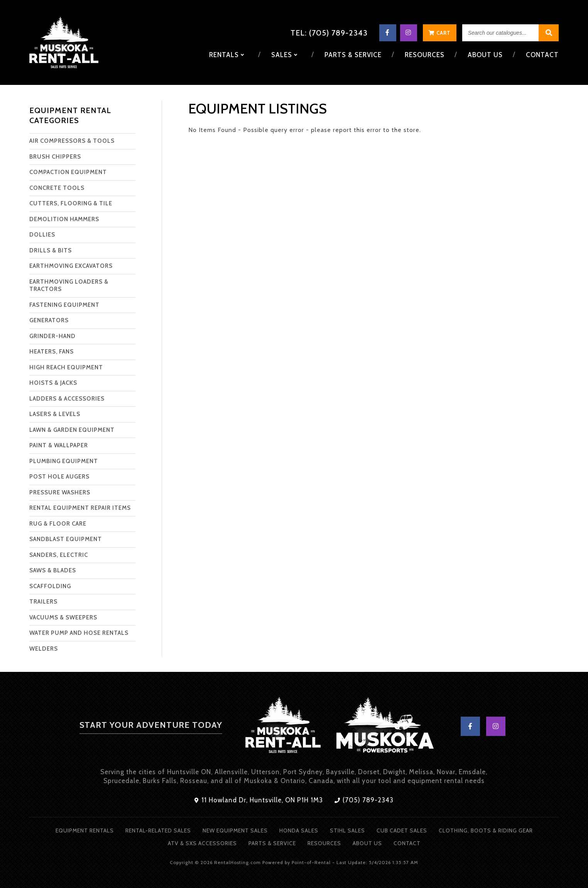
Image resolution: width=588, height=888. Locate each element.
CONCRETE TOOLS (57, 188)
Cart (440, 33)
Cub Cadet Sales (402, 830)
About (485, 55)
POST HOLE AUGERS (59, 477)
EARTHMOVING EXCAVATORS (71, 266)
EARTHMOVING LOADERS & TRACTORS (69, 286)
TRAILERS (43, 602)
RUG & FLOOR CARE (58, 524)
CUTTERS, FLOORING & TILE (71, 203)
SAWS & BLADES (53, 570)
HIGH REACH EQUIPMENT (66, 367)
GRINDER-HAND (52, 336)
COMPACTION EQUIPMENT (68, 172)
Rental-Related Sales (158, 830)
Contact (542, 55)
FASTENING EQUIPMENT (64, 305)
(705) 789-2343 (364, 800)
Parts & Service (355, 55)
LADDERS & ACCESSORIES (67, 399)
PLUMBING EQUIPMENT (64, 461)
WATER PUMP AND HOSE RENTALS (79, 633)
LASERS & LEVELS (55, 414)
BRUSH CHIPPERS (55, 157)
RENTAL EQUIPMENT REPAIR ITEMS (80, 508)
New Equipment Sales (235, 830)
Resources (425, 55)
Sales (287, 55)
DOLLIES (42, 235)
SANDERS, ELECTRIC (59, 555)
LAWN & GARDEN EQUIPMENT (72, 430)
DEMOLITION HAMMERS (64, 219)
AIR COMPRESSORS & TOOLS (72, 141)
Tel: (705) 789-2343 (329, 33)
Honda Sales (299, 830)
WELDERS (44, 649)
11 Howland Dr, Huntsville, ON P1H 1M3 (259, 800)
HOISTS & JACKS (53, 383)
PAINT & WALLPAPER (59, 445)
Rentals (230, 55)
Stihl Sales (347, 830)
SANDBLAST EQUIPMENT (66, 539)
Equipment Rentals (85, 830)
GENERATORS (49, 320)
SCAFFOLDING (50, 586)
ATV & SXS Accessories (202, 843)
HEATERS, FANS (52, 352)
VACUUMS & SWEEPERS (63, 617)
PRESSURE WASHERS (60, 492)
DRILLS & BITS (51, 250)
